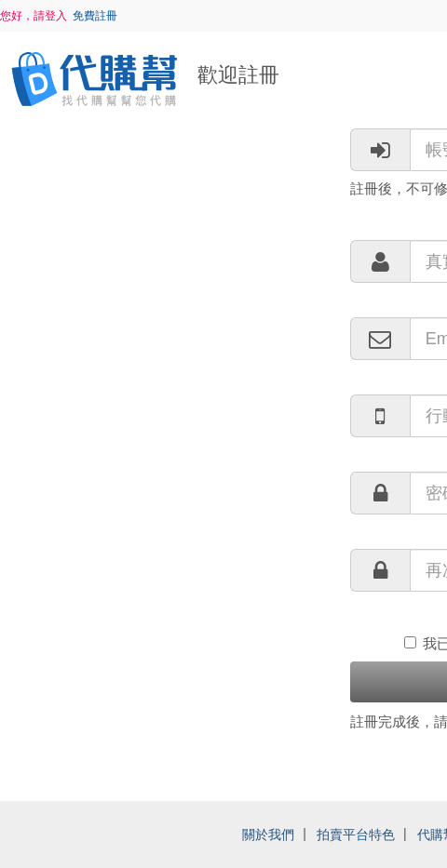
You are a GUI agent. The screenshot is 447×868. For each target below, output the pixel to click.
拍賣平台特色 (356, 835)
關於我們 (268, 835)
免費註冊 (95, 16)
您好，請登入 (34, 16)
